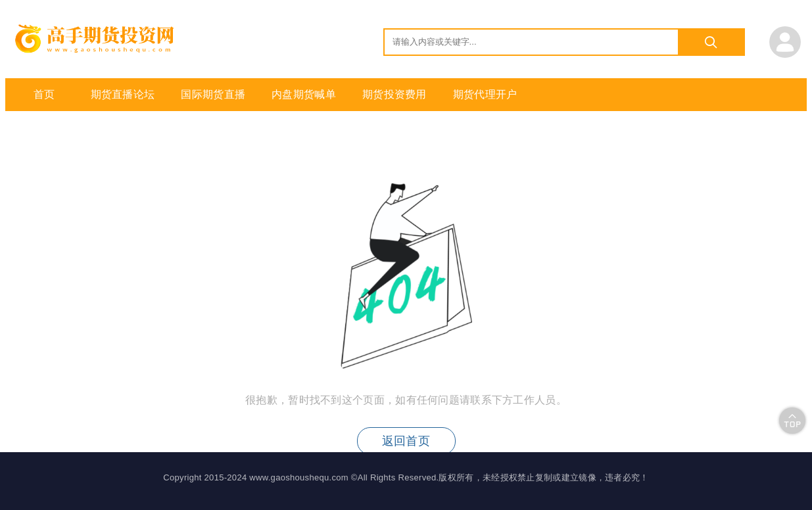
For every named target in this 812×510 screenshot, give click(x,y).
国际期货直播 (213, 94)
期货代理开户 (485, 94)
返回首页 (406, 441)
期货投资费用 (394, 94)
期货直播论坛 (123, 94)
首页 (44, 94)
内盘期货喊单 (304, 94)
